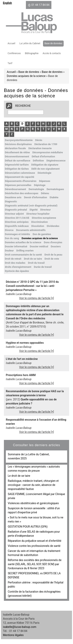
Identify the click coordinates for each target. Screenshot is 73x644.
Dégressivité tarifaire (17, 165)
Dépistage (40, 185)
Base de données (53, 43)
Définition (38, 161)
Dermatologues (55, 189)
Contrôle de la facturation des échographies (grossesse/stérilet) (34, 594)
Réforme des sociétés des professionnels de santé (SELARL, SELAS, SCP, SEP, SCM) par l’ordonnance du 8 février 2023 (35, 564)
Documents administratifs (31, 230)
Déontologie (44, 173)
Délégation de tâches (17, 169)
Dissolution (38, 226)
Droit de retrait (13, 259)
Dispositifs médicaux (17, 226)
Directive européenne (44, 218)
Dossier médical (39, 246)
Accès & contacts (52, 53)
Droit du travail (36, 263)
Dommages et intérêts (17, 234)
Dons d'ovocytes (53, 242)
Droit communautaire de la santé (23, 255)
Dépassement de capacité (20, 177)
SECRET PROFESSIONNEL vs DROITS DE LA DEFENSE (34, 575)
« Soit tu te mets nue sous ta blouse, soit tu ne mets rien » (36, 519)
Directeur (46, 210)
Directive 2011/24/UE (17, 218)
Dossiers (56, 246)
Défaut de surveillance (18, 161)
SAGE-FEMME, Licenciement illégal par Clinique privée (36, 496)
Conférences (14, 53)
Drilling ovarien (25, 251)
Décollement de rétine (17, 152)
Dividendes (53, 226)
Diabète (54, 197)
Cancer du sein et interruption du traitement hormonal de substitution (34, 553)
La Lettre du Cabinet (30, 43)
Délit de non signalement (45, 169)
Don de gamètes (42, 234)
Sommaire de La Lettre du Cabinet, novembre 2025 (29, 456)
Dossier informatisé (16, 246)
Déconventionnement (17, 156)
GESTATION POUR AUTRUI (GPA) (28, 527)
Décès (39, 140)
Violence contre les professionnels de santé (34, 546)
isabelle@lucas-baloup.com (20, 627)
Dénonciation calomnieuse (20, 173)
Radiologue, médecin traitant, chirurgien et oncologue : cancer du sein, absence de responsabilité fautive (33, 485)
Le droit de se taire (19, 476)
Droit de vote (52, 259)
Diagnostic (11, 201)
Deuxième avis (13, 197)
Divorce (9, 230)
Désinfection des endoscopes (22, 193)
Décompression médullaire (48, 152)
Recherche (23, 106)
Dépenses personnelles (18, 185)
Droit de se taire (33, 259)
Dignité (34, 210)
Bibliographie (32, 53)
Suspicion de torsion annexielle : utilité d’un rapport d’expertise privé (34, 510)
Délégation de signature (45, 165)
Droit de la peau (53, 255)
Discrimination (39, 222)
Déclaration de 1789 (46, 144)
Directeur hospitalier (38, 214)
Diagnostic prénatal (16, 210)
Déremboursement (15, 189)
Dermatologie (36, 189)
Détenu (45, 193)
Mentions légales (13, 635)
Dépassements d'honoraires (21, 181)
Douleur (9, 251)
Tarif (10, 63)
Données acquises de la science (26, 76)
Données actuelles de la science (23, 242)
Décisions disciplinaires (18, 144)
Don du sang (12, 238)
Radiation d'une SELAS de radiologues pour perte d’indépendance (34, 534)
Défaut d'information (43, 156)
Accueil (11, 43)
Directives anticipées (17, 222)
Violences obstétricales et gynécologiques (33, 503)
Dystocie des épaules (17, 271)
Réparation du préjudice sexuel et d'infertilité (35, 541)
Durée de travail (43, 267)
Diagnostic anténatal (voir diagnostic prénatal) (31, 206)
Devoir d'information (35, 197)
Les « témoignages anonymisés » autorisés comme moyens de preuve (34, 469)
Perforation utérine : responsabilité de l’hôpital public (36, 585)
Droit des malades (15, 263)
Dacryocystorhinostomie (19, 140)
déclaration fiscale (15, 148)
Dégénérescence (56, 161)
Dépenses (44, 181)
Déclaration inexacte (40, 148)
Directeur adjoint (14, 214)
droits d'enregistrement (18, 267)
